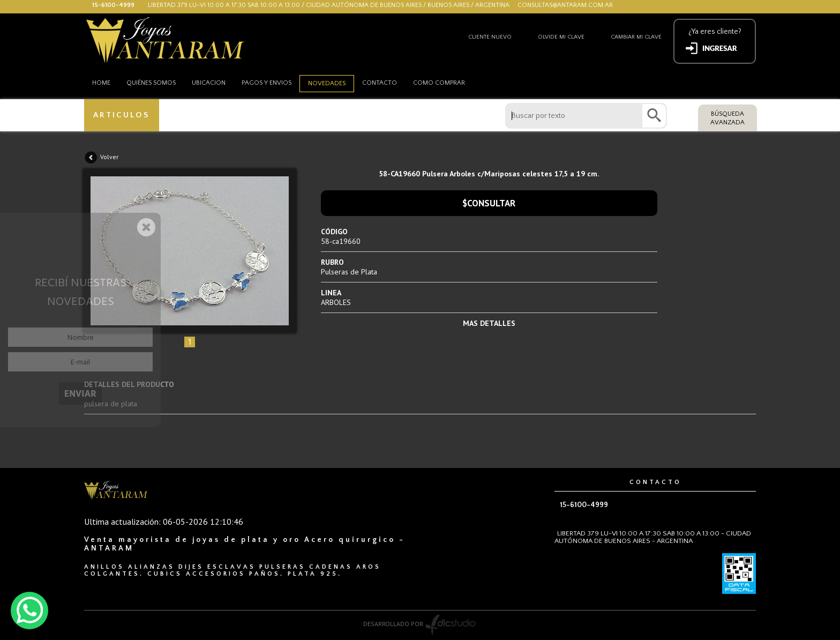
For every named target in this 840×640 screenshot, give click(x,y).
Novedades (327, 83)
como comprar (439, 83)
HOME (101, 83)
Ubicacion (209, 83)
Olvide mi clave (561, 37)
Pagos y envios (267, 83)
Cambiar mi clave (636, 37)
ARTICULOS (121, 115)
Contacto (380, 83)
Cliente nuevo (490, 37)
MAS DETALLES (489, 323)
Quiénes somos (151, 83)
